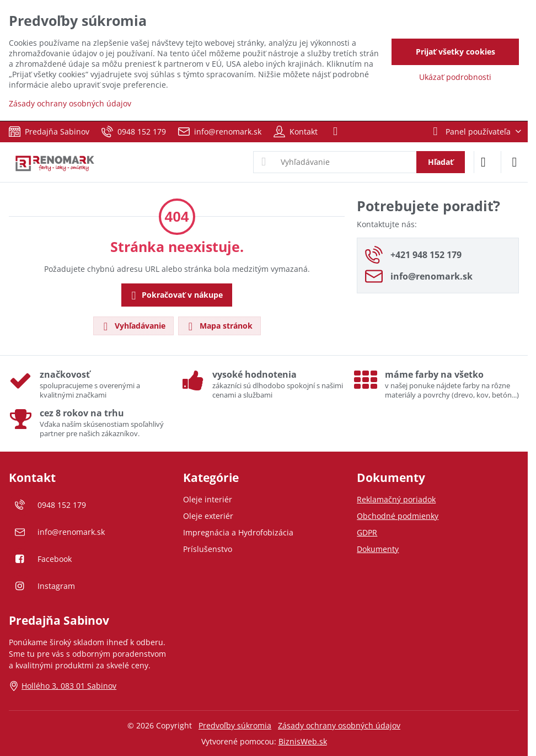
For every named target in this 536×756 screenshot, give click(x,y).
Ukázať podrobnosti (455, 77)
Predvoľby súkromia (235, 725)
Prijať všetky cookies (455, 52)
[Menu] (514, 162)
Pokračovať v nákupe (175, 296)
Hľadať (441, 162)
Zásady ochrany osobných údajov (339, 725)
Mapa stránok (219, 326)
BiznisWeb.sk (303, 741)
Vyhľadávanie (133, 326)
